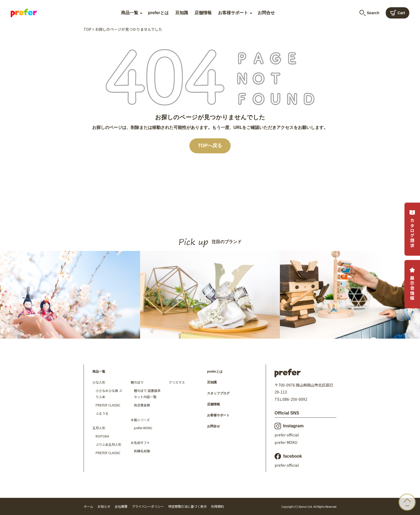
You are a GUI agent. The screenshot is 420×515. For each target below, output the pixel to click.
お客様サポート (233, 13)
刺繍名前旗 (142, 451)
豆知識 (182, 13)
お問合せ (266, 13)
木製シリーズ (140, 420)
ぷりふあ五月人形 (108, 444)
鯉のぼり (137, 382)
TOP (87, 29)
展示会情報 (412, 284)
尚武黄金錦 (142, 405)
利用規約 (217, 506)
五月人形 (99, 428)
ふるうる (102, 413)
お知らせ (104, 506)
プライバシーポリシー (148, 506)
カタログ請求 (412, 229)
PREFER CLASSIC (108, 405)
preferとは (158, 13)
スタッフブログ (218, 393)
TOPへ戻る (210, 146)
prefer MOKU (143, 428)
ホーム (88, 506)
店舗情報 (203, 13)
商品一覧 (130, 13)
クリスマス (177, 382)
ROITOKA (102, 436)
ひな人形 (99, 382)
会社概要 (121, 506)
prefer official (287, 435)
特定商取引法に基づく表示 (187, 506)
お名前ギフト (140, 442)
